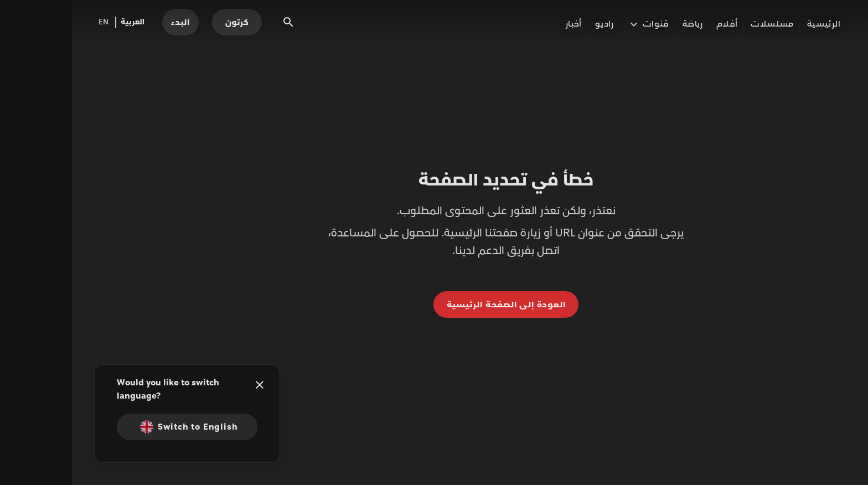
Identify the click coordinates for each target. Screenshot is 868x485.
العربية (61, 22)
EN (32, 22)
